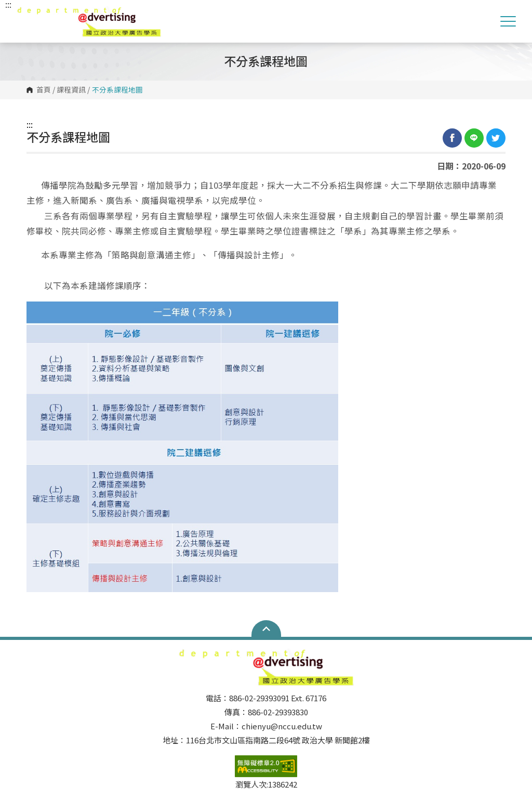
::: (30, 124)
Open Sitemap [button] (266, 628)
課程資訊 (71, 90)
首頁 (44, 90)
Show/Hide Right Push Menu (508, 21)
